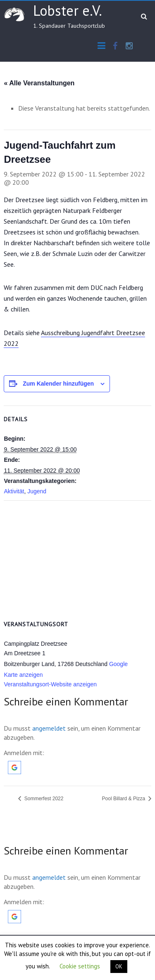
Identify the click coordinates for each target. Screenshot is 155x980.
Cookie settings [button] (80, 966)
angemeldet (49, 728)
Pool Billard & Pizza (124, 799)
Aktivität (14, 491)
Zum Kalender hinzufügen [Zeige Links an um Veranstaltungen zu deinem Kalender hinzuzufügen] (58, 384)
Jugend (37, 491)
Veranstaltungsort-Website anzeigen (50, 684)
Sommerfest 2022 (43, 799)
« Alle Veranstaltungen (39, 83)
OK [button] (119, 967)
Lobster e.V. (68, 10)
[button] (14, 765)
